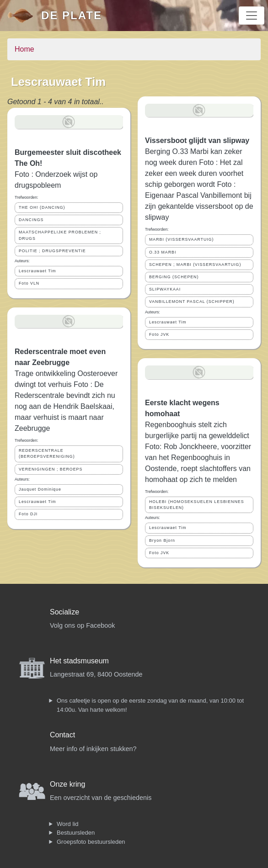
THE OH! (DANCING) (42, 207)
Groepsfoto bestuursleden (91, 842)
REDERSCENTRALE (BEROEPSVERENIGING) (47, 453)
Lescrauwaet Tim (38, 271)
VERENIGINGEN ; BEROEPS (51, 469)
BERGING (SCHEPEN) (174, 277)
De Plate (72, 15)
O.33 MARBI (163, 252)
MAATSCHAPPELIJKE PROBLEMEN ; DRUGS (60, 235)
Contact (62, 735)
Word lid (67, 824)
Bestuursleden (76, 833)
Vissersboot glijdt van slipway (197, 140)
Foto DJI (28, 514)
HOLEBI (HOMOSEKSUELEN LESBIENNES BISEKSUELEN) (197, 505)
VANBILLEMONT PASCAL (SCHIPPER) (192, 302)
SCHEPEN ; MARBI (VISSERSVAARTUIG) (195, 265)
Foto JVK (159, 334)
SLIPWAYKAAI (165, 289)
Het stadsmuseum (79, 661)
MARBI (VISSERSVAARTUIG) (181, 239)
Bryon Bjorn (162, 540)
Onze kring (67, 784)
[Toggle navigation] (252, 16)
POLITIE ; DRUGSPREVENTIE (52, 251)
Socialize (64, 612)
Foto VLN (29, 283)
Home (24, 49)
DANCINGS (31, 220)
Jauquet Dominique (40, 489)
